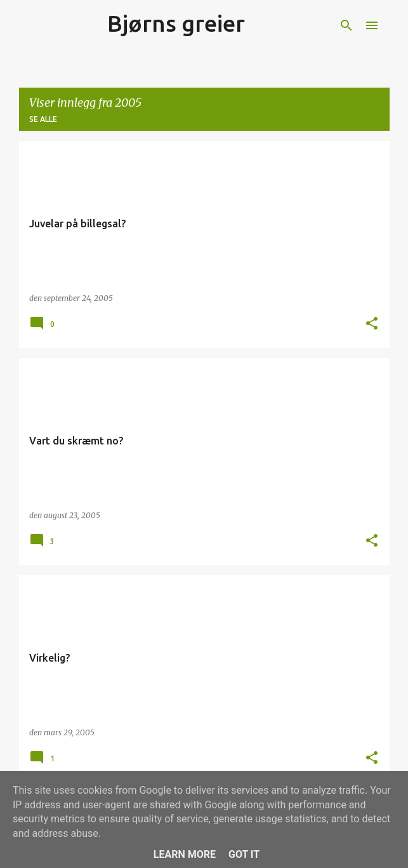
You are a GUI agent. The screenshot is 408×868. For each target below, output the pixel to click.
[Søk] (346, 25)
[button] (372, 324)
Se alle (43, 119)
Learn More (185, 854)
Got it (244, 854)
